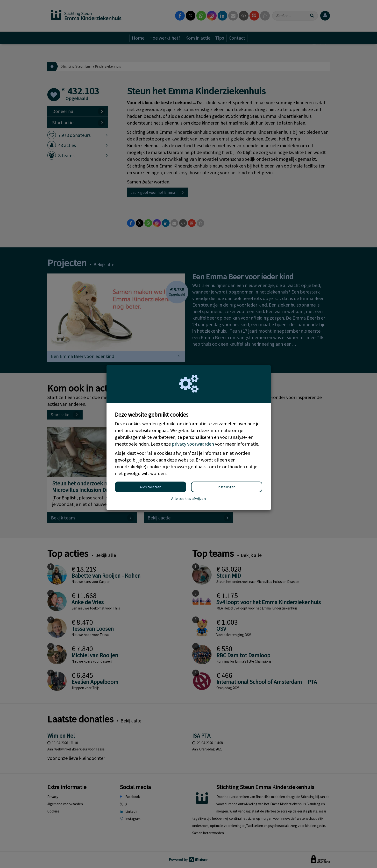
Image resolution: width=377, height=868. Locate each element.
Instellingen (227, 487)
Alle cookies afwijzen (188, 498)
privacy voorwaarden (193, 444)
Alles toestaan (151, 487)
